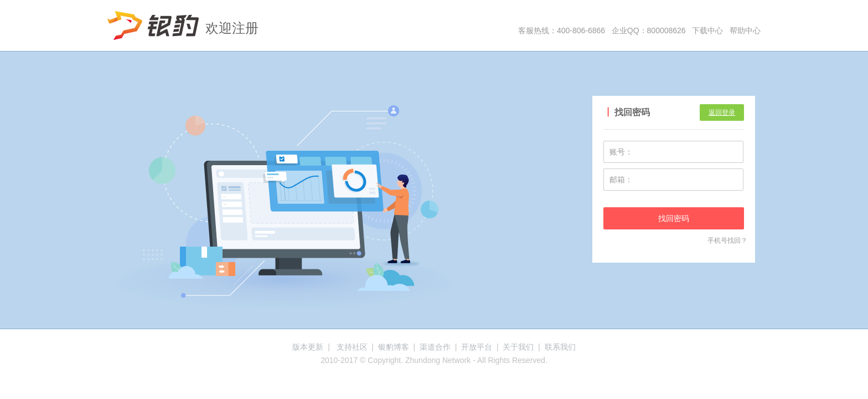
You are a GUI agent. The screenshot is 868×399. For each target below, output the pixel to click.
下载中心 (707, 30)
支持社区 (352, 347)
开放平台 (477, 347)
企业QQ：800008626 (649, 30)
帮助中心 (745, 30)
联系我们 (560, 347)
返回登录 (722, 112)
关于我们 (518, 347)
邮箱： (621, 180)
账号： (621, 152)
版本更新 (308, 347)
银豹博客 (394, 347)
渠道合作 (435, 347)
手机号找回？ (727, 241)
